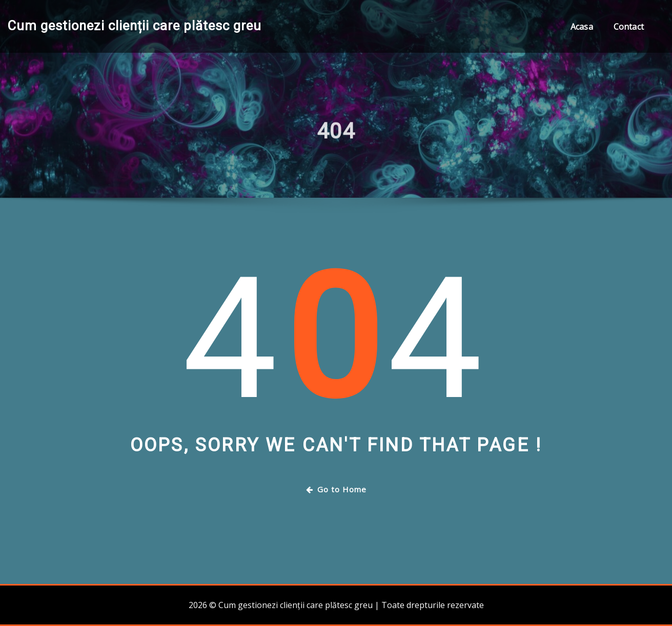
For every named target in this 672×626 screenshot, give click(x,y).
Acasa (582, 27)
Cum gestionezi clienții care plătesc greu (135, 26)
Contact (629, 27)
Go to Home (336, 489)
